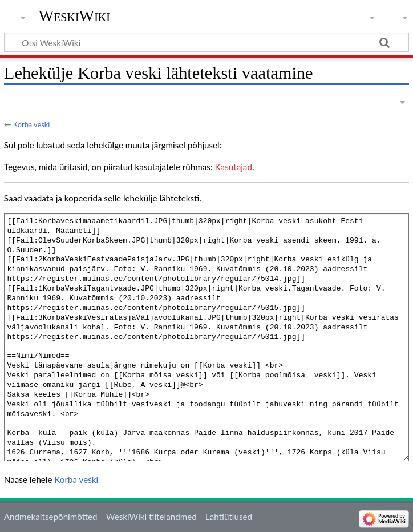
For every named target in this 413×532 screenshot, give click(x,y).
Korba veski (31, 124)
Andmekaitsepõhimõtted (51, 517)
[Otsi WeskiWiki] (206, 42)
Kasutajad (234, 167)
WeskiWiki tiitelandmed (151, 517)
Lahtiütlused (229, 517)
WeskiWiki (74, 16)
